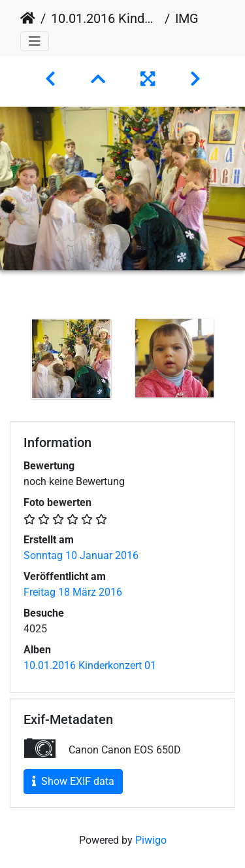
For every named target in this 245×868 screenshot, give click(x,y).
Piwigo (151, 840)
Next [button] (235, 361)
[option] (71, 359)
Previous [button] (10, 361)
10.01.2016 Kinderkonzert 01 (105, 18)
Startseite (28, 18)
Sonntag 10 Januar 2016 (81, 555)
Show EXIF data (73, 781)
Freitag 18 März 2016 (73, 592)
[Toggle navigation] (35, 41)
